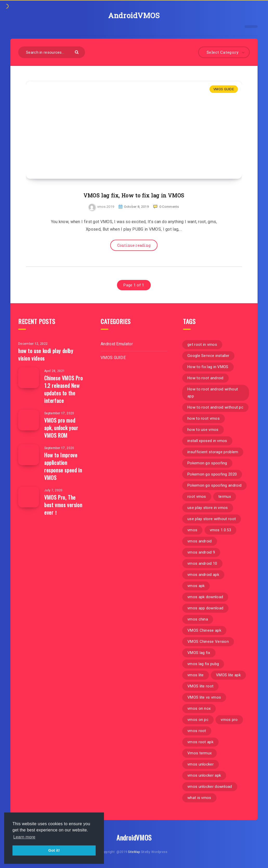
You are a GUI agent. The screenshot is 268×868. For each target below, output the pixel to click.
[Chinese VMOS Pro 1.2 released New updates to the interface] (29, 378)
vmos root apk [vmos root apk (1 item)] (200, 742)
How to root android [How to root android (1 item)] (205, 378)
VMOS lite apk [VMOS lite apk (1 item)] (228, 675)
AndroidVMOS (134, 15)
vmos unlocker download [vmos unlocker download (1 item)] (210, 787)
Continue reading (134, 245)
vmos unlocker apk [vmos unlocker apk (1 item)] (204, 775)
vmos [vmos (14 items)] (192, 530)
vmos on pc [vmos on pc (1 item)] (198, 720)
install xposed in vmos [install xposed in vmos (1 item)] (207, 441)
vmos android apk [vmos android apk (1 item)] (203, 575)
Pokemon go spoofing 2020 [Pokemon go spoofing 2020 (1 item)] (212, 474)
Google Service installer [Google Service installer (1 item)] (208, 356)
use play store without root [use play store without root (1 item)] (212, 519)
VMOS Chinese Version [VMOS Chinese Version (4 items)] (208, 642)
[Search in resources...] (52, 52)
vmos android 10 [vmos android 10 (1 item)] (202, 563)
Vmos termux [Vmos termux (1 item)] (200, 753)
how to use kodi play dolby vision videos (46, 354)
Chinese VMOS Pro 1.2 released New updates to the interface (64, 389)
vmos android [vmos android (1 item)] (200, 541)
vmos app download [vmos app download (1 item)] (205, 608)
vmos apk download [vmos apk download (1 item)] (205, 597)
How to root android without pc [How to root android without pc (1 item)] (215, 407)
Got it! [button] (54, 850)
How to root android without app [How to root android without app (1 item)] (213, 393)
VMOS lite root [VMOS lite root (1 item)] (200, 686)
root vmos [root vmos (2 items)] (197, 497)
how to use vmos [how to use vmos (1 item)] (203, 430)
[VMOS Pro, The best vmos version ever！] (29, 497)
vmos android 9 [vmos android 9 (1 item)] (201, 552)
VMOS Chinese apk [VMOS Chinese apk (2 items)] (204, 630)
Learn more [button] (24, 837)
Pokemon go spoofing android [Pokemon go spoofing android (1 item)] (214, 485)
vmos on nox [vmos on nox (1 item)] (199, 708)
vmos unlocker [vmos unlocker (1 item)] (201, 764)
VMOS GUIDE (224, 89)
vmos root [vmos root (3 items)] (197, 731)
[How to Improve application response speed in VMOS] (29, 455)
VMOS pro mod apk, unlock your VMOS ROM (61, 428)
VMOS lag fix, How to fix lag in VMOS (134, 195)
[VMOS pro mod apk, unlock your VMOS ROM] (29, 420)
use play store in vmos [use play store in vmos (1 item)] (208, 508)
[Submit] (77, 52)
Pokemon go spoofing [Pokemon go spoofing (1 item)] (207, 463)
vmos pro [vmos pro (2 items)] (229, 720)
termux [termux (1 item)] (225, 497)
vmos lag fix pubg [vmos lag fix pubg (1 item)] (203, 664)
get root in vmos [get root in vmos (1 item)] (202, 345)
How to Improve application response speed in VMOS (63, 466)
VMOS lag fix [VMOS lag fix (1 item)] (199, 653)
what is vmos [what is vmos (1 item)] (199, 798)
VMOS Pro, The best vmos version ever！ (63, 505)
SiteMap (134, 852)
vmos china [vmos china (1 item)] (198, 619)
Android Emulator (117, 344)
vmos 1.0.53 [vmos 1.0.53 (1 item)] (220, 530)
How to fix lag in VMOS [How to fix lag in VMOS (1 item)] (208, 367)
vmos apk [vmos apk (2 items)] (196, 586)
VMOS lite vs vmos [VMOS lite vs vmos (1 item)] (204, 697)
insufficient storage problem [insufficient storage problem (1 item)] (213, 452)
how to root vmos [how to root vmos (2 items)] (204, 418)
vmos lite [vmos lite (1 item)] (196, 675)
